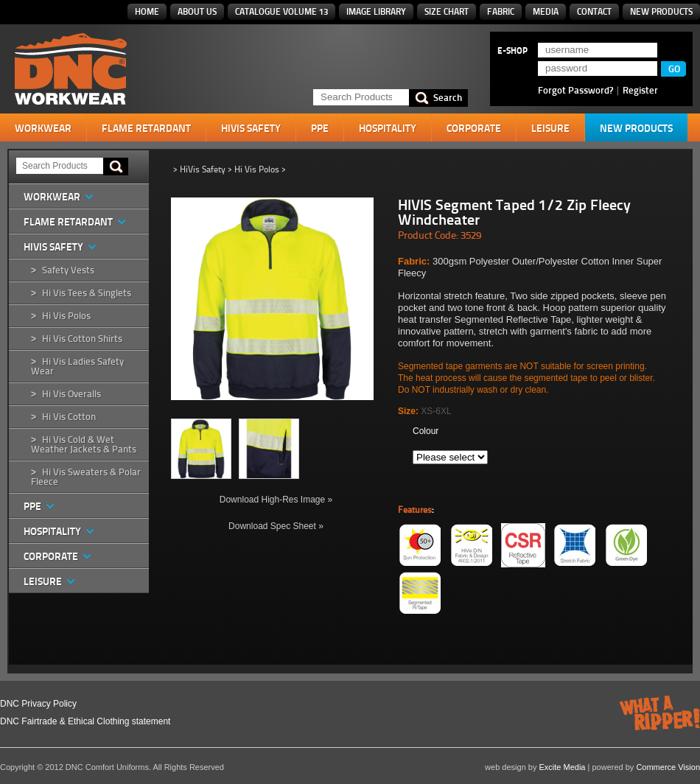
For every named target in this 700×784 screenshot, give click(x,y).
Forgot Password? (575, 90)
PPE (320, 128)
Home (147, 11)
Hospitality (388, 128)
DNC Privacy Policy (38, 704)
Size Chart (447, 11)
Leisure (550, 128)
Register (640, 90)
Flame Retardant (146, 128)
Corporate (474, 128)
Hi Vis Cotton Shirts (82, 339)
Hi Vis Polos (66, 316)
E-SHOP (512, 51)
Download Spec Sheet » (276, 526)
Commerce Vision (668, 767)
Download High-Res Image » (276, 500)
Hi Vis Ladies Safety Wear (77, 366)
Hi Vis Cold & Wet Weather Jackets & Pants (84, 444)
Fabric (501, 11)
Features (415, 510)
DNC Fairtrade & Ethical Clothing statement (85, 721)
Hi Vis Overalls (71, 394)
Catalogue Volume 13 (281, 11)
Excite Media (563, 767)
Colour (426, 431)
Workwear (43, 128)
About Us (197, 11)
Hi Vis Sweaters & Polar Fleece (86, 477)
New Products (661, 11)
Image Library (376, 11)
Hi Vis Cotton (69, 417)
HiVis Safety (251, 128)
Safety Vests (68, 270)
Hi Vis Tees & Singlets (87, 293)
